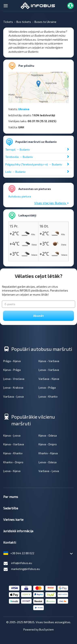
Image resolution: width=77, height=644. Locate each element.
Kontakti (10, 542)
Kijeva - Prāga (12, 370)
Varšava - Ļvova (13, 396)
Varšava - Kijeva (49, 379)
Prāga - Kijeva (12, 361)
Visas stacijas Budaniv (51, 203)
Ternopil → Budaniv (18, 149)
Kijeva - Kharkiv (13, 453)
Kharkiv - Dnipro (13, 462)
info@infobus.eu (18, 563)
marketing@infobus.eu (22, 569)
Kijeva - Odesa (48, 435)
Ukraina (24, 109)
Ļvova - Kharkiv (48, 396)
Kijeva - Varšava (49, 361)
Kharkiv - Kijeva (48, 453)
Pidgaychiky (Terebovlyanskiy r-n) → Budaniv (34, 164)
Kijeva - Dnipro (48, 444)
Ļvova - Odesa (48, 462)
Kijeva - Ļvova (12, 435)
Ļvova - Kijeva (12, 471)
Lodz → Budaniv (15, 172)
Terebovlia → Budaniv (19, 157)
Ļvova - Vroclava (14, 379)
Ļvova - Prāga (47, 387)
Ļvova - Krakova (13, 387)
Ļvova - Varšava (49, 370)
